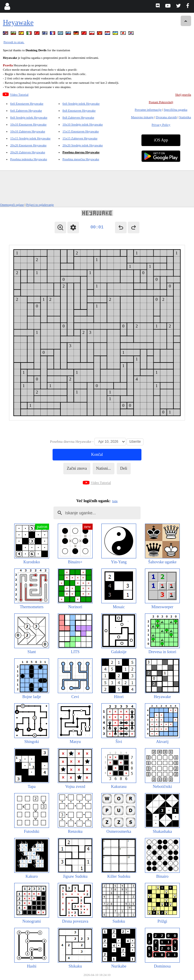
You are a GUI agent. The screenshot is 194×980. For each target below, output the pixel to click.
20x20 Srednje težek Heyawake (83, 145)
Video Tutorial (19, 94)
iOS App (161, 140)
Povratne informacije (148, 110)
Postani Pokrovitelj (161, 102)
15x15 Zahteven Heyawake (80, 138)
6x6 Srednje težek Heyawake (81, 103)
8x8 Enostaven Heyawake (79, 110)
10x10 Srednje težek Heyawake (83, 124)
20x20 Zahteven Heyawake (28, 152)
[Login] (7, 6)
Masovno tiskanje (142, 117)
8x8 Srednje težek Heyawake (29, 117)
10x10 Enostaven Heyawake (28, 124)
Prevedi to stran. (14, 42)
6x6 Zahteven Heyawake (26, 110)
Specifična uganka (176, 110)
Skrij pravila (183, 94)
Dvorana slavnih (166, 117)
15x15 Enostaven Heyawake (81, 131)
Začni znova (77, 468)
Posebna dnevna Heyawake (81, 152)
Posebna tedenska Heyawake (29, 159)
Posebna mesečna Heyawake (81, 159)
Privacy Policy (161, 125)
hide (115, 501)
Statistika (185, 117)
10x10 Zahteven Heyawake (28, 131)
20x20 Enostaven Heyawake (28, 145)
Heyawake (18, 22)
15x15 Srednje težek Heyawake (30, 138)
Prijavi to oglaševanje (40, 205)
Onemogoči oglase (12, 205)
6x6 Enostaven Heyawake (27, 103)
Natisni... (104, 468)
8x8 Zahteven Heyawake (78, 117)
